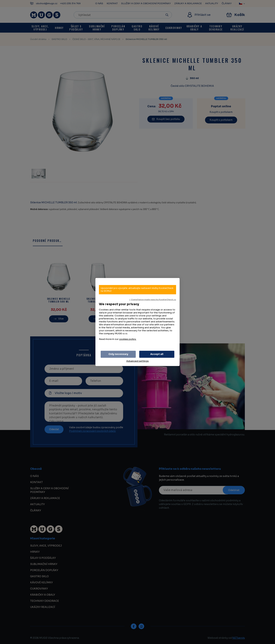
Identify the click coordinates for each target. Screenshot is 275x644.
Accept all (157, 354)
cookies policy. (128, 339)
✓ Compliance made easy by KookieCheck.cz (153, 300)
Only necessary (118, 354)
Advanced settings (137, 361)
